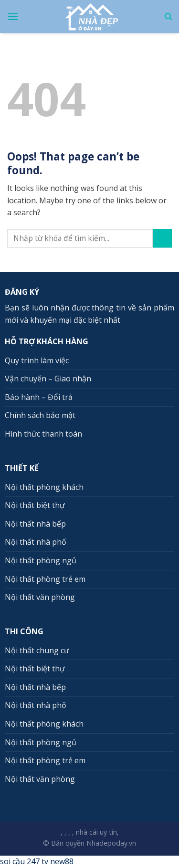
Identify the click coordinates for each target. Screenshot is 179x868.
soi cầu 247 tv (24, 861)
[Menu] (13, 16)
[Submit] (162, 238)
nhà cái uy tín (96, 832)
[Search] (168, 17)
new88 (62, 861)
